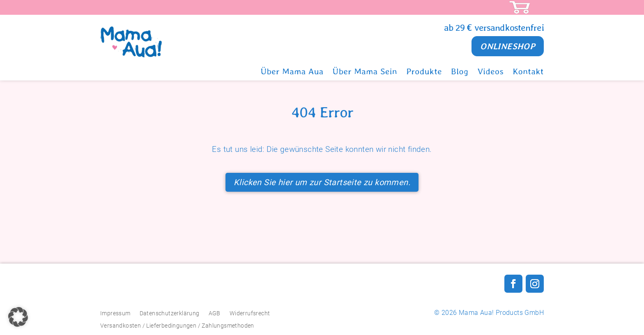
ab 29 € (459, 28)
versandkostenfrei (509, 28)
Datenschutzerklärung (170, 313)
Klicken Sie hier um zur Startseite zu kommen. (322, 182)
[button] (18, 317)
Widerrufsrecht (250, 313)
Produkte (424, 74)
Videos (491, 74)
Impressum (115, 313)
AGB (215, 313)
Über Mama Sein (365, 74)
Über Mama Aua (292, 74)
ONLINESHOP (505, 46)
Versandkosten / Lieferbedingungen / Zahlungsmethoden (177, 325)
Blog (460, 74)
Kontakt (528, 74)
